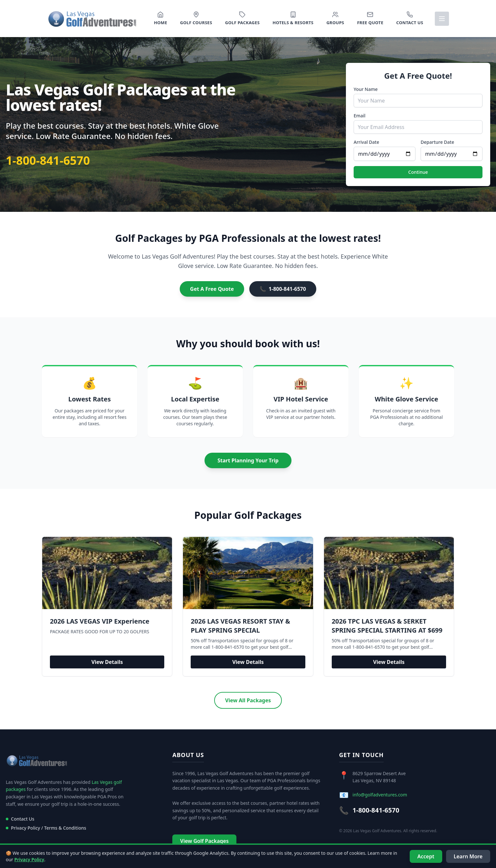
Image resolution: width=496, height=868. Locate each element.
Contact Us (20, 819)
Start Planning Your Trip (248, 460)
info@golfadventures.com (380, 795)
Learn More (468, 856)
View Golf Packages (204, 841)
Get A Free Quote (212, 289)
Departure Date (437, 142)
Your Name (366, 89)
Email (360, 116)
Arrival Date (366, 142)
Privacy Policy (29, 859)
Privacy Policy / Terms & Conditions (46, 828)
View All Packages (248, 700)
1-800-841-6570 (48, 160)
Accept (426, 856)
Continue (418, 172)
